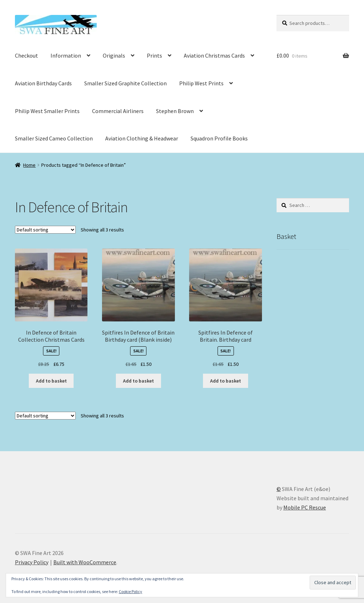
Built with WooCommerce (85, 562)
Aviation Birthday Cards (43, 83)
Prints (154, 55)
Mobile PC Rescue (305, 507)
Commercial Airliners (118, 111)
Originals (114, 55)
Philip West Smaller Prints (47, 111)
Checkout (26, 55)
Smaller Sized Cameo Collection (54, 138)
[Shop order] (45, 230)
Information (66, 55)
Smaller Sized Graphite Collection (125, 83)
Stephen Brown (175, 111)
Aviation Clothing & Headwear (142, 138)
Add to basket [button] (51, 381)
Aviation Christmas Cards (214, 55)
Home (29, 165)
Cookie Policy (130, 591)
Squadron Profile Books (219, 138)
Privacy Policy (32, 562)
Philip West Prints (201, 83)
